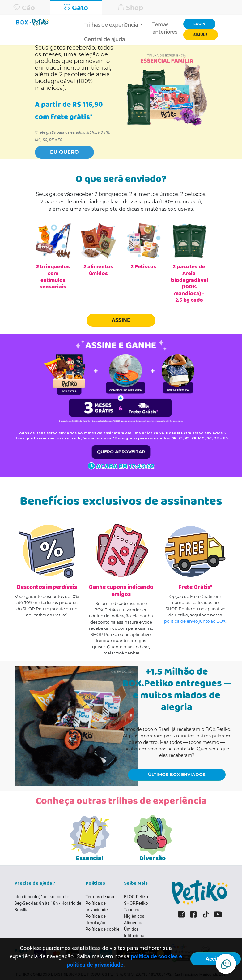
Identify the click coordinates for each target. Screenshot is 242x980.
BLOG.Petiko (136, 897)
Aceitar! (216, 959)
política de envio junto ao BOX (195, 621)
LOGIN (199, 24)
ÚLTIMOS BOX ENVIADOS (177, 775)
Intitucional (135, 936)
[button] (64, 151)
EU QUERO (64, 152)
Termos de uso (100, 897)
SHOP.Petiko (136, 903)
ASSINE (121, 320)
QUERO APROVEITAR (121, 452)
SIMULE (201, 35)
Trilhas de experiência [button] (112, 25)
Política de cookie (103, 929)
